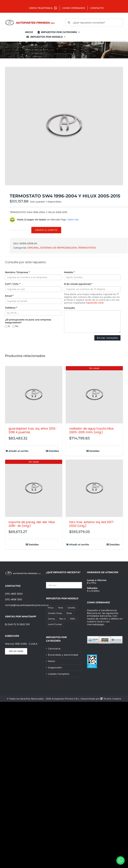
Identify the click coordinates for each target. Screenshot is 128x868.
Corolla (71, 608)
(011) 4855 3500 (14, 594)
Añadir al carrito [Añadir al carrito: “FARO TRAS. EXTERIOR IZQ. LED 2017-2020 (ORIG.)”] (79, 545)
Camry (51, 619)
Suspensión (55, 668)
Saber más (73, 220)
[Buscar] (69, 23)
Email (9, 296)
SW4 (73, 619)
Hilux (51, 608)
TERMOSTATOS (87, 248)
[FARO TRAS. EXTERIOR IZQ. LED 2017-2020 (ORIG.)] (94, 488)
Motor (52, 661)
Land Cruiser (55, 624)
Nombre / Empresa (17, 272)
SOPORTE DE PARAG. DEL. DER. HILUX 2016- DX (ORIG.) (32, 524)
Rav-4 (62, 619)
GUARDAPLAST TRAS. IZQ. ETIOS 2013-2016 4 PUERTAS (33, 430)
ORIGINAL (33, 248)
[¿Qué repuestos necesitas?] (94, 23)
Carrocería (54, 649)
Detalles (54, 451)
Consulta (69, 308)
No (15, 326)
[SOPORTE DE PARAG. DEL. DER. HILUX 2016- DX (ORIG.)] (34, 488)
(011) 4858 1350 (13, 599)
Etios (69, 613)
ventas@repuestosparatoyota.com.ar (27, 605)
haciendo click (95, 303)
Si (7, 326)
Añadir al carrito (46, 230)
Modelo (69, 272)
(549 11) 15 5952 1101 (17, 624)
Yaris (61, 608)
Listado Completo (59, 674)
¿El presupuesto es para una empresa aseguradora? (28, 321)
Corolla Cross (55, 613)
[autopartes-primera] (30, 20)
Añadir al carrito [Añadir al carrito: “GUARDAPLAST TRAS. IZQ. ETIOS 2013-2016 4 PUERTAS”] (18, 451)
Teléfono (11, 308)
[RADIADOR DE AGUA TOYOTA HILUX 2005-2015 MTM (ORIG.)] (94, 395)
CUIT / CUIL (13, 284)
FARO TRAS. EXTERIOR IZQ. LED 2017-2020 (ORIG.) (92, 524)
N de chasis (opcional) (78, 284)
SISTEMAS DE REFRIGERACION (58, 248)
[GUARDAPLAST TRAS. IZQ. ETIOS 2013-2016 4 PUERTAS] (34, 395)
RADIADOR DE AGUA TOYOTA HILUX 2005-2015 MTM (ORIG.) (91, 430)
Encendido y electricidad (63, 655)
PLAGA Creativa (112, 699)
